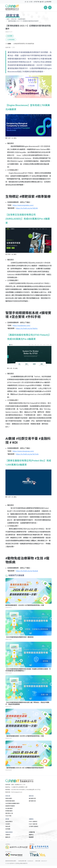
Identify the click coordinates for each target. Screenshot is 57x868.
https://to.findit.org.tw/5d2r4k (27, 208)
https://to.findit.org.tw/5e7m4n (27, 454)
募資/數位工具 (9, 813)
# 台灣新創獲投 (11, 40)
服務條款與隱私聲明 (11, 861)
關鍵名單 (8, 837)
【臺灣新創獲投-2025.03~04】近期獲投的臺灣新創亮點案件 (25, 768)
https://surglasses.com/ (22, 325)
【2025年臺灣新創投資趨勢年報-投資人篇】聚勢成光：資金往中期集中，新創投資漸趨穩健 (27, 703)
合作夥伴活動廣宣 (34, 826)
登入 (31, 2)
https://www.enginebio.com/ (23, 205)
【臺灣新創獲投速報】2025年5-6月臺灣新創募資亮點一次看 (25, 736)
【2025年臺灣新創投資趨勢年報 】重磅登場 (19, 637)
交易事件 (8, 824)
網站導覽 (48, 2)
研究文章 (14, 19)
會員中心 (31, 835)
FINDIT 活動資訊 (33, 822)
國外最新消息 (32, 801)
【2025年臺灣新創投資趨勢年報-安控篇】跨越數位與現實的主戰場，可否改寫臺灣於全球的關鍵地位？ (28, 670)
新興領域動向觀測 (10, 801)
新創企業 (8, 826)
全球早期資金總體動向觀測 (12, 803)
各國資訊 (8, 835)
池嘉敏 (9, 44)
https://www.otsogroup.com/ (23, 451)
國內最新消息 (32, 798)
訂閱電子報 (32, 832)
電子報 (36, 2)
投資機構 (8, 829)
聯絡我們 (31, 837)
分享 (10, 36)
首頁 (8, 19)
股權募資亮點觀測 (10, 806)
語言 (42, 2)
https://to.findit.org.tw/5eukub (27, 571)
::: (24, 1)
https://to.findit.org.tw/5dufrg (27, 328)
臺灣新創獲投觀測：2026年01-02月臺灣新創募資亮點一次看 (25, 605)
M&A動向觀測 (9, 808)
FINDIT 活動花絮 (33, 824)
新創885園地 (22, 19)
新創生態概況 (9, 822)
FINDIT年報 (8, 816)
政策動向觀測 (9, 811)
